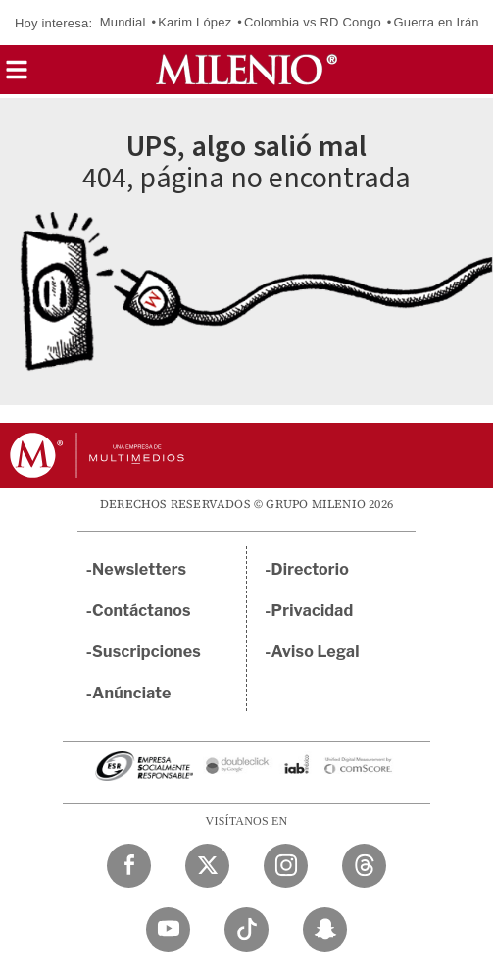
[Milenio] (246, 70)
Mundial (123, 22)
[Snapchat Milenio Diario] (325, 929)
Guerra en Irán (436, 22)
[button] (17, 76)
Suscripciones (147, 652)
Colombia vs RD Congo (313, 22)
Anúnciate (131, 693)
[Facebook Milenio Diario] (129, 866)
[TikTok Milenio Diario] (246, 929)
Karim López (195, 22)
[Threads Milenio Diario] (364, 866)
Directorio (311, 569)
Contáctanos (142, 611)
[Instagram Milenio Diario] (286, 866)
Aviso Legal (316, 652)
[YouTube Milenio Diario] (168, 929)
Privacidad (313, 611)
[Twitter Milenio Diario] (207, 866)
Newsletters (139, 569)
